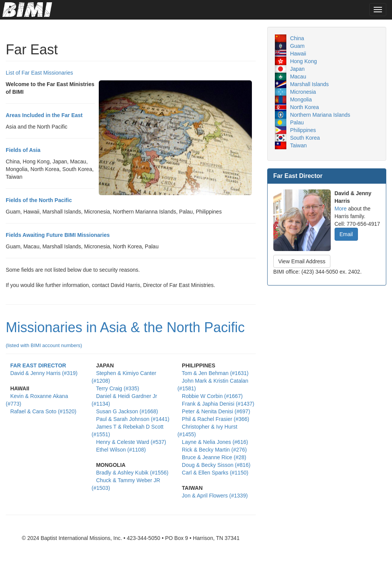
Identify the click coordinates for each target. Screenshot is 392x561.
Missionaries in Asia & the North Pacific (125, 334)
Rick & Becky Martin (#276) (214, 450)
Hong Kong (304, 61)
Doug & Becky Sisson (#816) (216, 465)
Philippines (303, 130)
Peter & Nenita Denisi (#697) (216, 411)
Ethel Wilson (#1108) (121, 450)
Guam (297, 46)
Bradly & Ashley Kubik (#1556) (132, 473)
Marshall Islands (310, 84)
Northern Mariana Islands (320, 115)
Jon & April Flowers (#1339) (215, 496)
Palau (297, 122)
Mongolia (301, 99)
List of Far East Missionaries (39, 73)
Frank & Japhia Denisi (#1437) (218, 404)
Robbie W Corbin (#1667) (212, 396)
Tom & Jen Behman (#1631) (215, 373)
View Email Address (302, 261)
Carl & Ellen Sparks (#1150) (215, 473)
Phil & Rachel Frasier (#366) (216, 419)
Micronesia (303, 92)
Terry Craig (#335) (118, 388)
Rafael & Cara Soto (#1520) (43, 411)
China (297, 38)
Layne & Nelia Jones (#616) (215, 442)
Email (346, 234)
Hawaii (298, 54)
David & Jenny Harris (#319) (44, 373)
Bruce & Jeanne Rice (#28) (214, 457)
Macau (298, 77)
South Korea (305, 138)
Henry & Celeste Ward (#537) (131, 442)
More (341, 209)
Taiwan (299, 145)
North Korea (305, 107)
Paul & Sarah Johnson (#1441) (133, 419)
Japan (297, 69)
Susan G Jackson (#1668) (127, 411)
